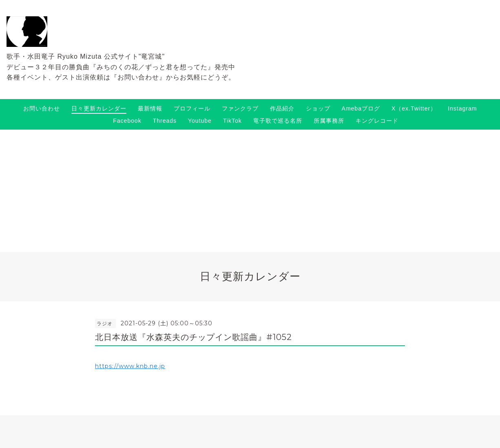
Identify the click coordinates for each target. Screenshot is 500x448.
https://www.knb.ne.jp (130, 366)
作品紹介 (282, 108)
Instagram (462, 108)
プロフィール (192, 108)
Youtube (200, 121)
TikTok (232, 121)
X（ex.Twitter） (414, 108)
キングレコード (377, 121)
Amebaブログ (361, 108)
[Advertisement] (250, 191)
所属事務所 (329, 121)
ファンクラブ (240, 108)
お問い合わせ (42, 108)
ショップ (318, 108)
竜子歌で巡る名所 (278, 121)
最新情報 (150, 108)
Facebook (127, 121)
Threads (165, 121)
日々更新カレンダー (99, 108)
